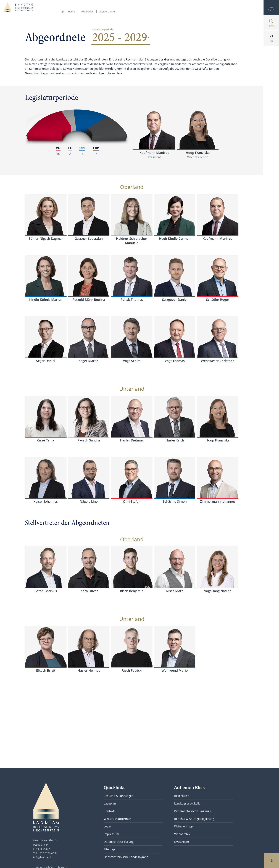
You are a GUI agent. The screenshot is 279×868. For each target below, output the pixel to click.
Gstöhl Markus (46, 591)
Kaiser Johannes (46, 501)
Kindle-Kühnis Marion (46, 300)
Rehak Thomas (132, 300)
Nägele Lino (89, 501)
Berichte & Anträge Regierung (194, 819)
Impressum (111, 834)
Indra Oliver (89, 591)
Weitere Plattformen (117, 819)
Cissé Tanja (46, 440)
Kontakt (109, 811)
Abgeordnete (107, 11)
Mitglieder (87, 11)
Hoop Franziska (198, 153)
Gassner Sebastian (89, 239)
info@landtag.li (42, 857)
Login (107, 826)
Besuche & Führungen (119, 796)
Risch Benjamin (132, 591)
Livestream (182, 842)
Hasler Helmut (89, 670)
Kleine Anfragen (185, 826)
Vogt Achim (132, 361)
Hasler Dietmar (132, 440)
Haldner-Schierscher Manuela (132, 241)
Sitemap (109, 849)
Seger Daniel (46, 361)
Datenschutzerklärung (119, 842)
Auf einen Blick (190, 787)
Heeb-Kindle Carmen (175, 239)
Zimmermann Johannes (218, 501)
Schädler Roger (218, 300)
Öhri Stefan (132, 501)
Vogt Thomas (175, 361)
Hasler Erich (175, 440)
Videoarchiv (182, 834)
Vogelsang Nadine (218, 591)
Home (71, 11)
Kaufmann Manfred (154, 153)
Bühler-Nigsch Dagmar (46, 239)
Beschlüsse (182, 796)
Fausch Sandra (89, 440)
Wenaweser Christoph (218, 361)
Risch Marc (175, 591)
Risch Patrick (132, 670)
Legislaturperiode (103, 29)
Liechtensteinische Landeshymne (126, 857)
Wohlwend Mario (175, 670)
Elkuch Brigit (46, 670)
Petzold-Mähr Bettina (89, 300)
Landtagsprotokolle (187, 803)
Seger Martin (89, 361)
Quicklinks (115, 787)
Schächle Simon (175, 501)
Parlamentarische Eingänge (193, 811)
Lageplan (110, 803)
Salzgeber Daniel (175, 300)
